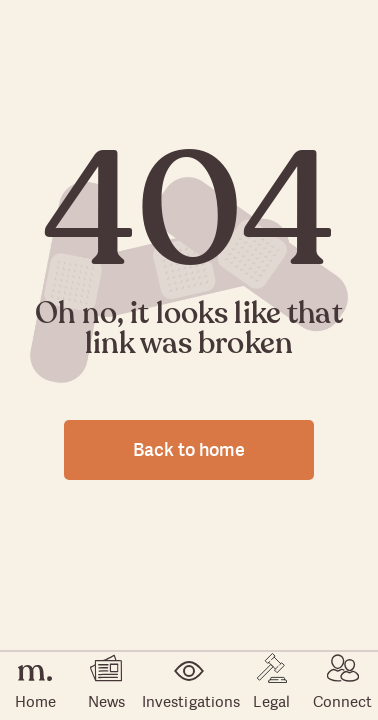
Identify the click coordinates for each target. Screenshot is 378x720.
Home (35, 686)
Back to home (189, 449)
